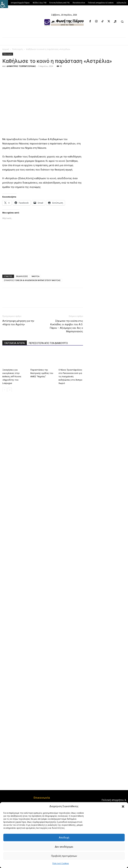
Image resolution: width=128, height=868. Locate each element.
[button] (123, 806)
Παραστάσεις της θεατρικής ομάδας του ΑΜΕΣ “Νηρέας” (42, 373)
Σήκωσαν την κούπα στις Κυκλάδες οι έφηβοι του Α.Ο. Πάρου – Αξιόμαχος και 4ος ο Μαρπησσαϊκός (66, 326)
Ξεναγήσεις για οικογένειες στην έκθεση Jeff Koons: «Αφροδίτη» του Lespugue (12, 376)
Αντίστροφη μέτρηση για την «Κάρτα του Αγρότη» (18, 323)
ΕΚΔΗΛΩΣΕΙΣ (22, 276)
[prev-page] (4, 390)
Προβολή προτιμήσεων (64, 856)
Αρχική (6, 49)
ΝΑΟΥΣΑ (35, 276)
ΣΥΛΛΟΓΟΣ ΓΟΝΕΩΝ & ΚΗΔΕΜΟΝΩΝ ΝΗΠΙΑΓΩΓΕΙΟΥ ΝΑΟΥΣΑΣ (32, 280)
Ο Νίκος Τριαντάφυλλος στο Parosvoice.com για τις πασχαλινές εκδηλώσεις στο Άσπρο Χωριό (70, 376)
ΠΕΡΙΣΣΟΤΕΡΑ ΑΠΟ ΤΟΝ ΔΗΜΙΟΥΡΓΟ (48, 343)
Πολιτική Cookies (61, 863)
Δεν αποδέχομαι (64, 847)
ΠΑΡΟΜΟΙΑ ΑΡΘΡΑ (15, 343)
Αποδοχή (64, 838)
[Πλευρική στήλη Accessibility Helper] (4, 4)
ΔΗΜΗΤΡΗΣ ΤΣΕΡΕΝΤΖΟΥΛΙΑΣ (21, 66)
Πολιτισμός (18, 49)
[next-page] (10, 390)
